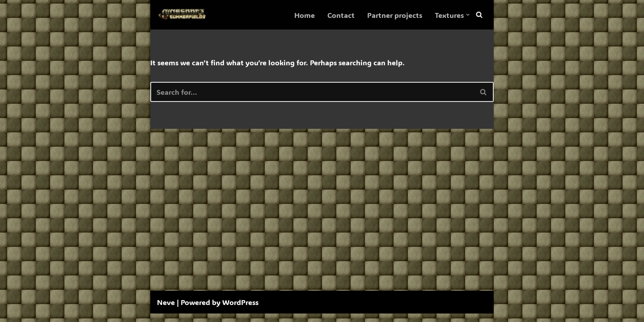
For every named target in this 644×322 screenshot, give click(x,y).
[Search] (479, 15)
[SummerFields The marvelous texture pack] (184, 15)
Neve (166, 311)
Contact (341, 15)
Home (305, 15)
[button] (468, 15)
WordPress (240, 311)
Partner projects (395, 15)
